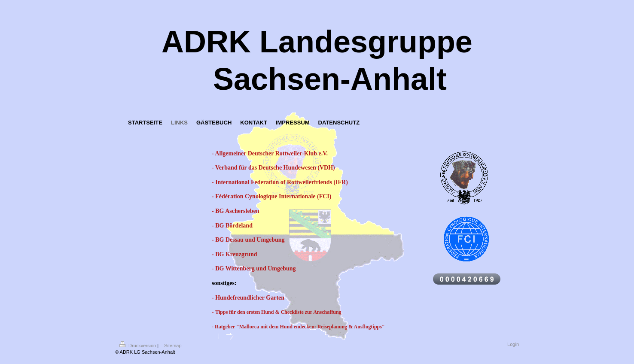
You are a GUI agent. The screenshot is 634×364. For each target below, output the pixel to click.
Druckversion (138, 346)
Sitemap (173, 346)
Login (513, 344)
